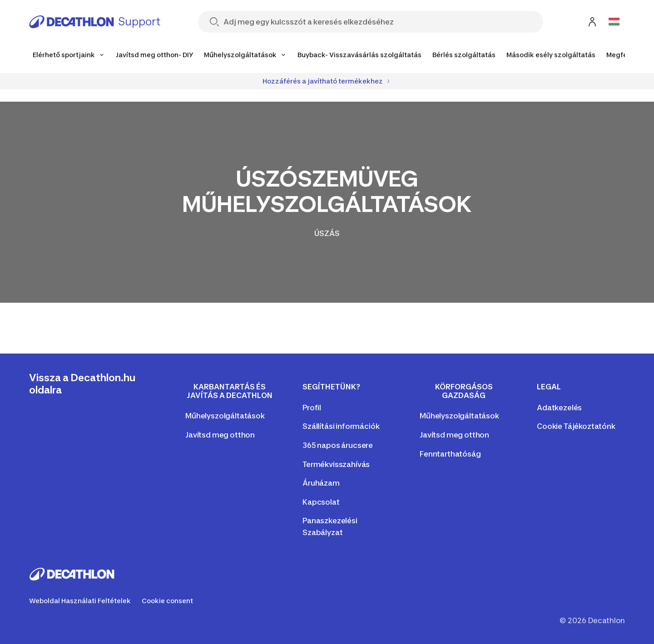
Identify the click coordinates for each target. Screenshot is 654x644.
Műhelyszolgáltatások (225, 416)
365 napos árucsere (338, 445)
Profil (312, 408)
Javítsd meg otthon (220, 435)
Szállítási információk (341, 426)
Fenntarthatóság (450, 454)
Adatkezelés (559, 408)
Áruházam (321, 483)
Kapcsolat (321, 502)
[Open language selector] (614, 22)
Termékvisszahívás (336, 464)
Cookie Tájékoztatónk (576, 426)
